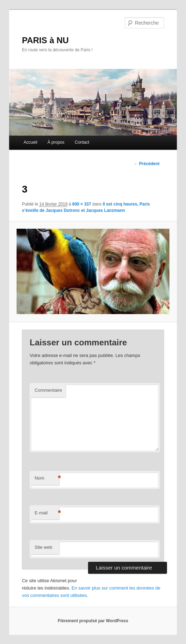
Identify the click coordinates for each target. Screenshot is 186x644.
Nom (47, 478)
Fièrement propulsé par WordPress (93, 621)
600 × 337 (82, 204)
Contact (82, 142)
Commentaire (48, 390)
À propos (56, 142)
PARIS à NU (45, 40)
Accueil (30, 142)
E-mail (47, 513)
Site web (43, 547)
